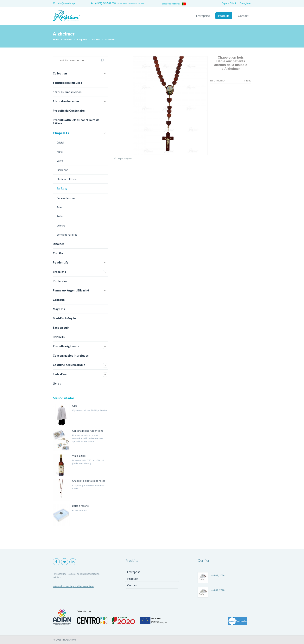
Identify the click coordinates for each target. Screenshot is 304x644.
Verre (60, 161)
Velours (61, 226)
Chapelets (82, 40)
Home (56, 40)
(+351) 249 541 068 (103, 3)
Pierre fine (62, 170)
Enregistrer (246, 3)
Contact (243, 16)
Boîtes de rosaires (67, 235)
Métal (60, 152)
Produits (224, 16)
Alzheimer (110, 40)
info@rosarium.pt (64, 3)
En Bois (96, 40)
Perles (60, 216)
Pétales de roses (66, 198)
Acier (60, 207)
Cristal (60, 143)
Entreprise (203, 16)
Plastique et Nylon (67, 179)
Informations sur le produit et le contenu (73, 586)
